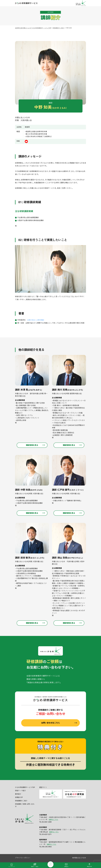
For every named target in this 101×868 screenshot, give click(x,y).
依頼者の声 (19, 798)
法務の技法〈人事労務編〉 (36, 320)
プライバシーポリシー (23, 858)
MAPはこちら (54, 820)
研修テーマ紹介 (20, 791)
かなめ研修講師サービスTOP (25, 788)
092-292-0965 (47, 847)
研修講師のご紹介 (21, 801)
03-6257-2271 (47, 835)
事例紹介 (18, 794)
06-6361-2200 (47, 822)
